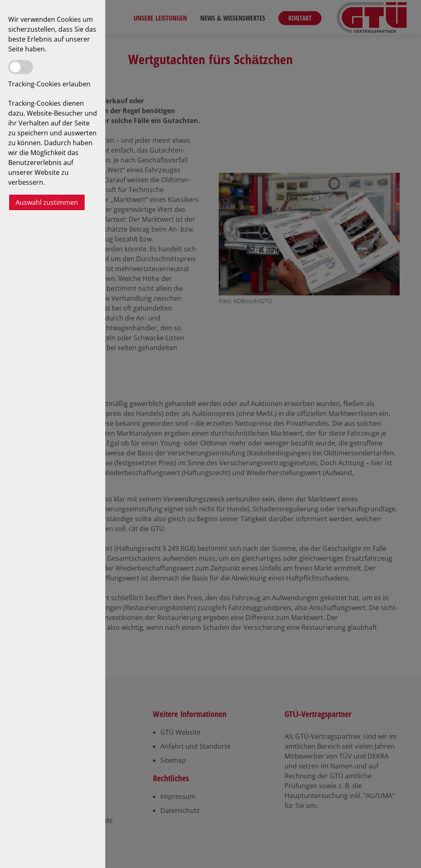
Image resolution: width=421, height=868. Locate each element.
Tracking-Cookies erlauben (49, 84)
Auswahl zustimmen (47, 202)
